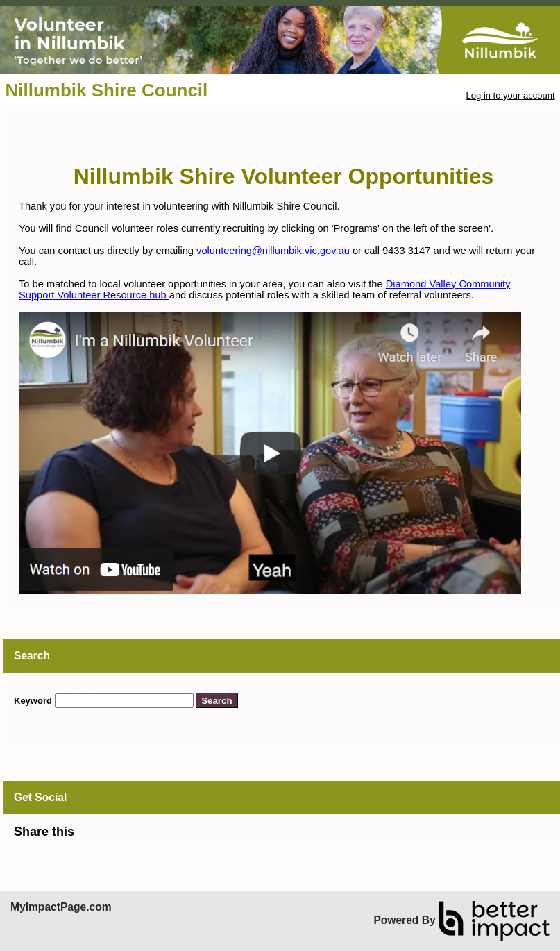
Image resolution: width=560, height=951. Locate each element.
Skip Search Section (54, 688)
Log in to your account (511, 95)
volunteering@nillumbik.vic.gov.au (273, 251)
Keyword (33, 701)
